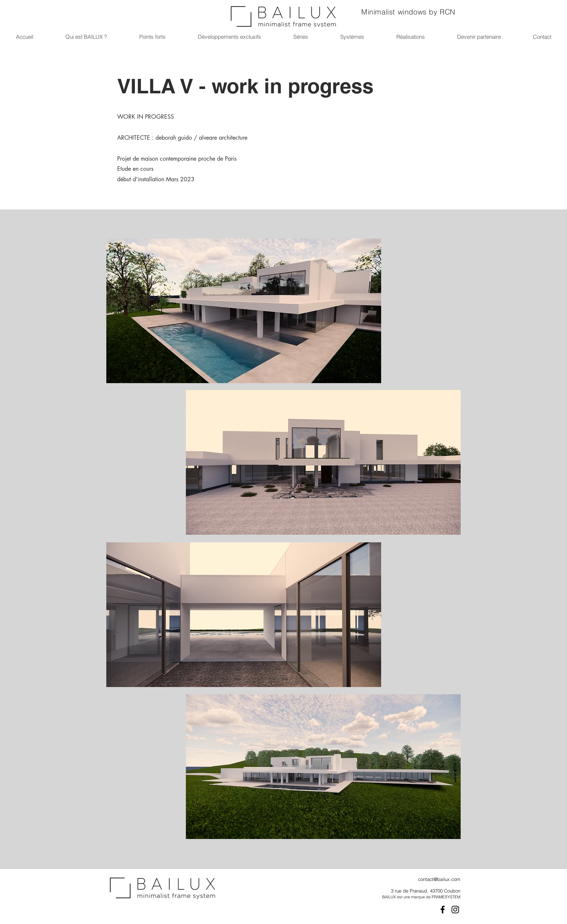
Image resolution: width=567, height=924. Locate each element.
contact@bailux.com (439, 879)
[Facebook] (443, 910)
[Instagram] (455, 910)
